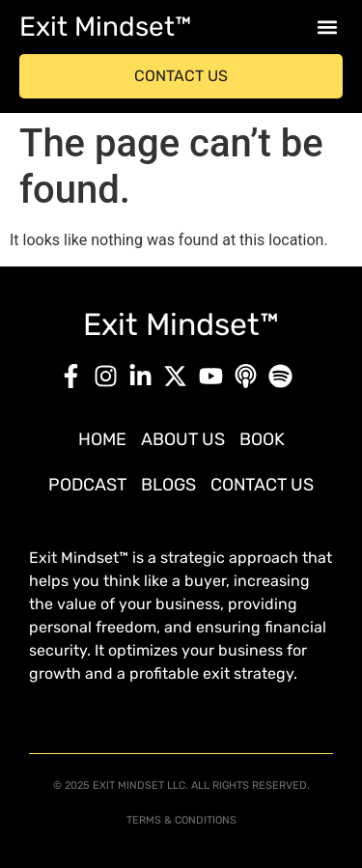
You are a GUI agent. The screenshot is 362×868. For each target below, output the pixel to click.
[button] (327, 28)
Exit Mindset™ (106, 27)
